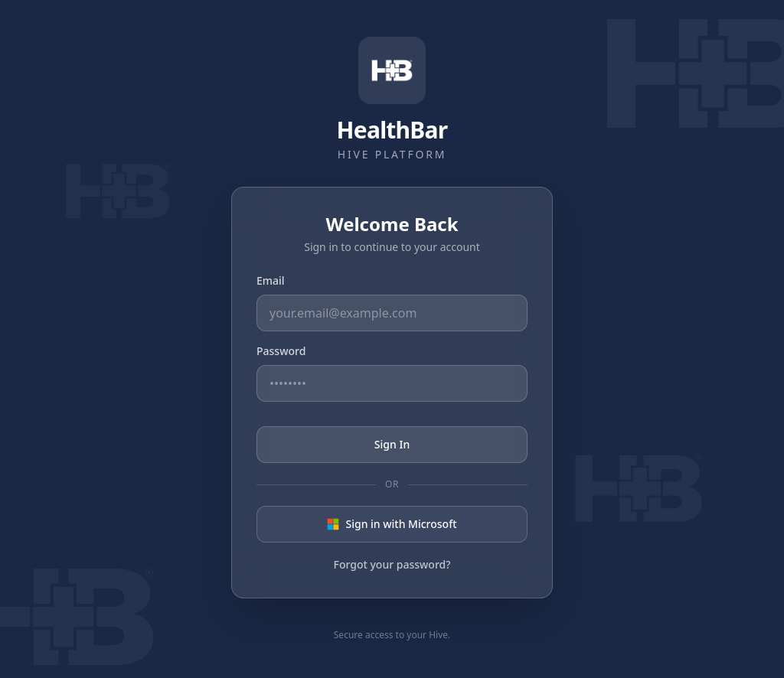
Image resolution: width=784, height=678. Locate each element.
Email (271, 280)
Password (281, 351)
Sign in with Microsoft (392, 524)
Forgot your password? (392, 564)
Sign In (392, 444)
